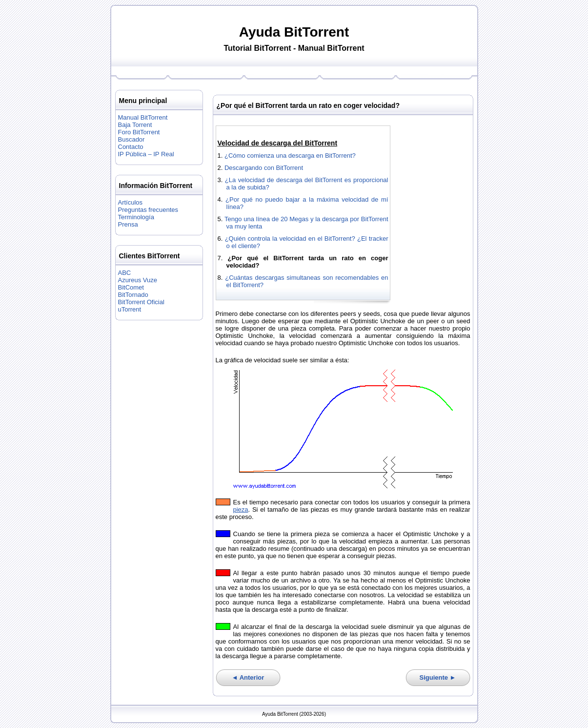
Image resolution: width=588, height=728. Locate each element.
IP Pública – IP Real (146, 154)
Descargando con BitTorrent (264, 168)
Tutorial (237, 48)
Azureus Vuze (138, 280)
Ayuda (260, 32)
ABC (125, 273)
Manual (312, 48)
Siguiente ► (438, 677)
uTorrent (130, 309)
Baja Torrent (135, 125)
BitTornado (133, 295)
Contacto (131, 147)
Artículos (131, 202)
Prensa (128, 224)
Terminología (136, 217)
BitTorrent (316, 32)
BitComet (131, 287)
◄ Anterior (248, 677)
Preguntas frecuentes (148, 210)
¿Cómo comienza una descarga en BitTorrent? (290, 156)
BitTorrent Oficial (141, 302)
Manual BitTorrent (143, 117)
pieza (241, 510)
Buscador (132, 139)
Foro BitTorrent (139, 132)
